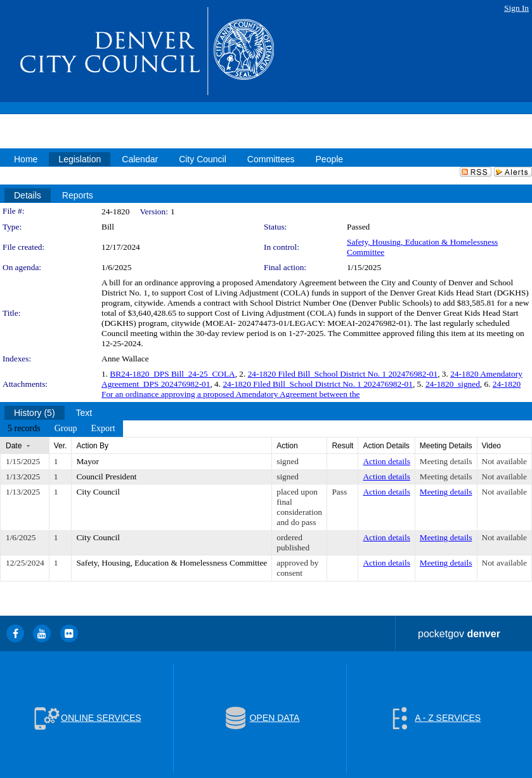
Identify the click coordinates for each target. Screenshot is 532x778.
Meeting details (446, 461)
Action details (386, 461)
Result (342, 446)
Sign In (516, 8)
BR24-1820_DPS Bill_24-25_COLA (172, 374)
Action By (92, 446)
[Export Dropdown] (103, 429)
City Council (98, 492)
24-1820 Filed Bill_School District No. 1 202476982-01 (343, 374)
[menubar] (62, 429)
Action (287, 446)
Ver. (61, 446)
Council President (106, 477)
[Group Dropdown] (66, 429)
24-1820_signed (453, 384)
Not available (504, 461)
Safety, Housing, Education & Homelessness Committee (172, 563)
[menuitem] (24, 429)
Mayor (88, 461)
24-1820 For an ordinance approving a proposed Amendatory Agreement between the (311, 389)
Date (14, 446)
